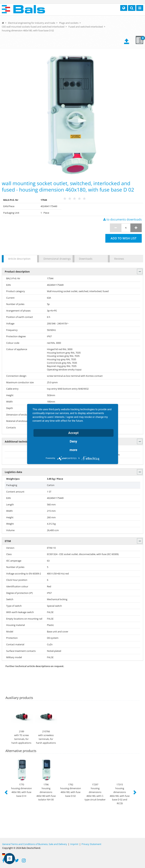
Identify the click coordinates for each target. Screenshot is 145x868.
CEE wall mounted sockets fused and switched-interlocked (33, 27)
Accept (73, 433)
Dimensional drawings (56, 259)
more (74, 450)
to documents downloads (122, 219)
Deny (73, 441)
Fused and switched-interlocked (86, 27)
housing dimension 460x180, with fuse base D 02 (28, 30)
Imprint (74, 844)
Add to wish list (124, 238)
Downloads (86, 259)
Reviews (119, 259)
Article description (19, 259)
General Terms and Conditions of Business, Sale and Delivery (35, 844)
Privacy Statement (91, 844)
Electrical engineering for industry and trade (32, 23)
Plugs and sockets (69, 23)
